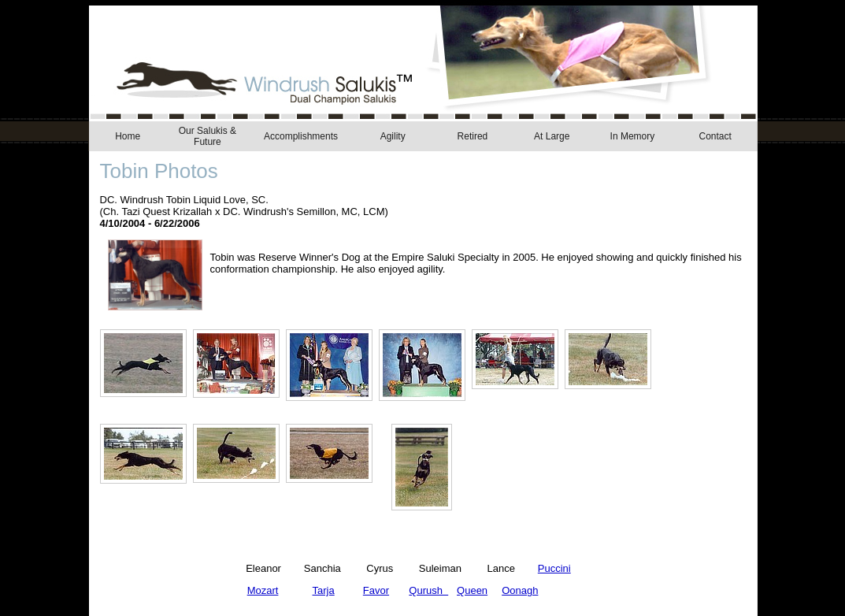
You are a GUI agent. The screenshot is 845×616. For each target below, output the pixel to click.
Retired (473, 136)
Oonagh (520, 590)
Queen (472, 590)
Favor (376, 590)
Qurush (428, 590)
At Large (552, 136)
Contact (715, 136)
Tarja (324, 590)
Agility (393, 136)
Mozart (263, 590)
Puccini (554, 568)
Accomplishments (301, 136)
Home (128, 136)
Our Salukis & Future (208, 136)
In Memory (633, 136)
